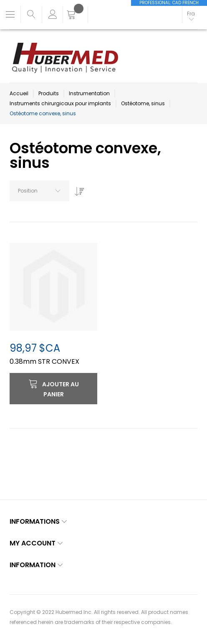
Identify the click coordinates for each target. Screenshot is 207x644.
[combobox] (39, 191)
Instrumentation (89, 93)
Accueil (19, 93)
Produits (49, 93)
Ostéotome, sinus (143, 103)
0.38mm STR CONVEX (44, 361)
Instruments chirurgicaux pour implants (60, 103)
